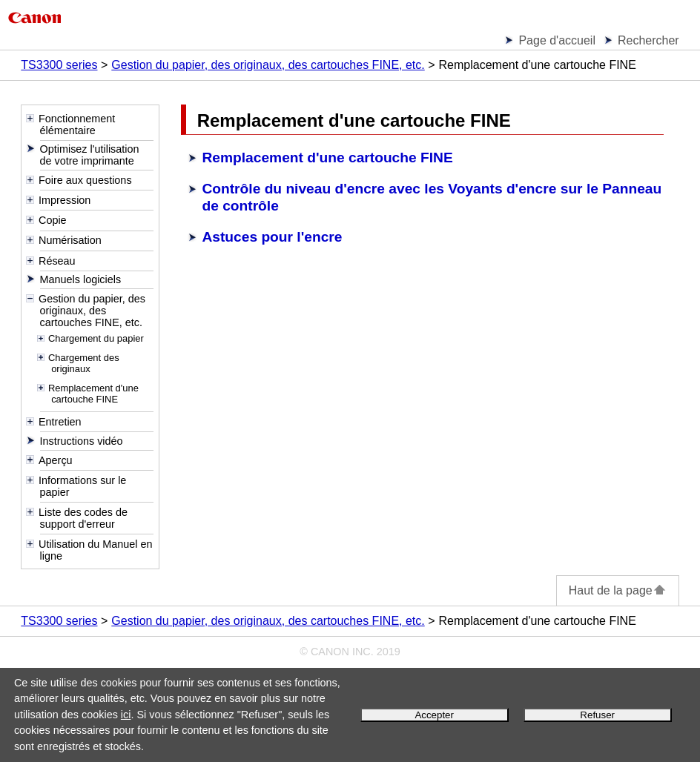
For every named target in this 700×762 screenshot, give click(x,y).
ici (126, 715)
